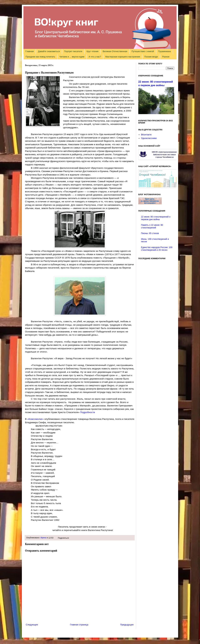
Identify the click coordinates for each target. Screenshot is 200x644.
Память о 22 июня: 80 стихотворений (152, 226)
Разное (166, 57)
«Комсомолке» (36, 419)
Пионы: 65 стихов (150, 233)
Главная (30, 51)
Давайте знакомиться (49, 51)
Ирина (43, 538)
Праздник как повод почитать (40, 57)
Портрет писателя (73, 51)
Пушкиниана (164, 51)
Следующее (32, 625)
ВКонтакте (146, 135)
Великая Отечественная (115, 51)
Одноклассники (149, 138)
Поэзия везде (151, 57)
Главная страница (79, 625)
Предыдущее (127, 625)
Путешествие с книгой (143, 51)
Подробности (88, 412)
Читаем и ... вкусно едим (72, 57)
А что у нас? (95, 57)
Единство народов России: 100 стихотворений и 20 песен (157, 249)
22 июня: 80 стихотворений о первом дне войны (156, 218)
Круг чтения (92, 51)
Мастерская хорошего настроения (123, 57)
